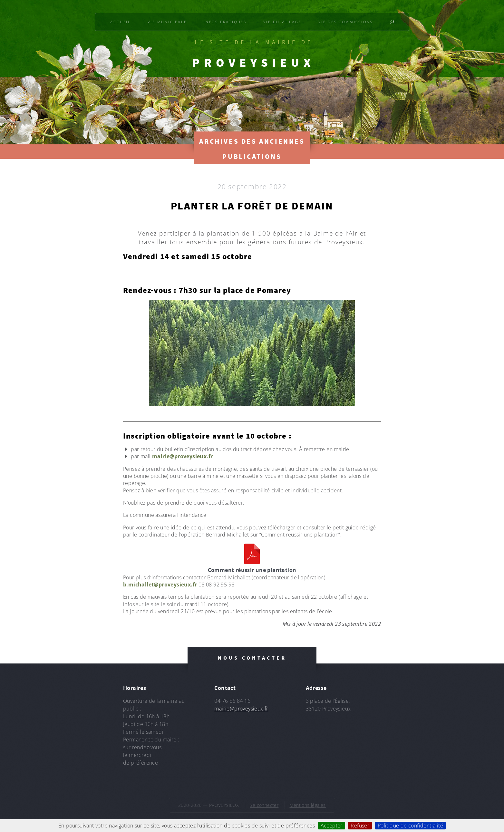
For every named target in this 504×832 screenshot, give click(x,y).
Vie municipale (167, 22)
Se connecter (264, 805)
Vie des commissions (346, 22)
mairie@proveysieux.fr (182, 456)
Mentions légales (307, 805)
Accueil (121, 22)
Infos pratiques (225, 22)
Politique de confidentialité (410, 826)
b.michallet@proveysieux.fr (160, 585)
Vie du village (282, 22)
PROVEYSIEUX (254, 63)
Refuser (360, 826)
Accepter (332, 826)
